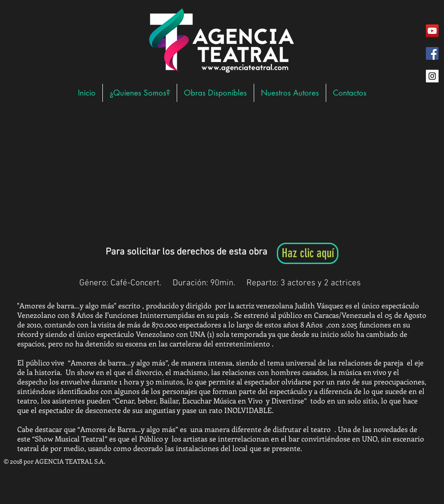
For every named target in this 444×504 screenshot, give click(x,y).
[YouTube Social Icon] (432, 31)
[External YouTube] (220, 174)
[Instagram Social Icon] (432, 76)
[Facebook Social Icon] (432, 53)
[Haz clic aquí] (308, 253)
